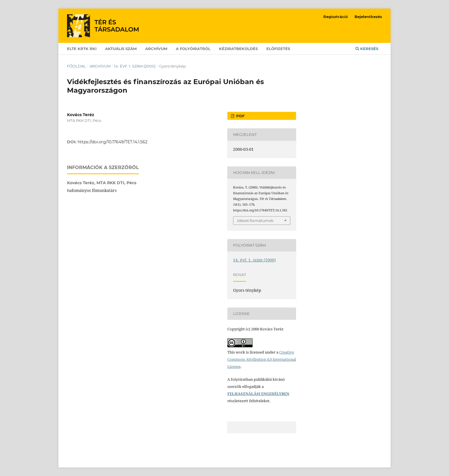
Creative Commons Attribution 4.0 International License (262, 359)
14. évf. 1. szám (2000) (135, 66)
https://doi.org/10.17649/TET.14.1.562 (113, 142)
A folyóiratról (193, 49)
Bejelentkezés (368, 17)
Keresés (367, 49)
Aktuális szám (121, 49)
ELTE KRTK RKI (82, 49)
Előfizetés (278, 49)
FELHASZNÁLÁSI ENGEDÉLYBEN (258, 394)
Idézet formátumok (255, 221)
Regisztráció (336, 17)
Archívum (156, 49)
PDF (240, 116)
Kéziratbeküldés (238, 49)
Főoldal (76, 66)
